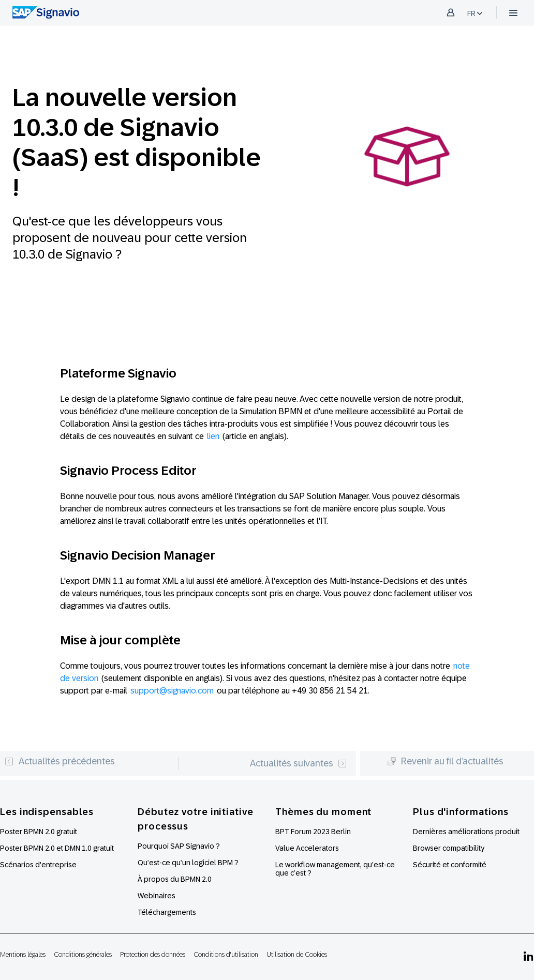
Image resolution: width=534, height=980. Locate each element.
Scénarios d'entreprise (38, 865)
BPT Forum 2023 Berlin (313, 832)
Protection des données (153, 954)
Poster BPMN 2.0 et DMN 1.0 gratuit (57, 848)
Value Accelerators (307, 848)
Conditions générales (83, 954)
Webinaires (157, 896)
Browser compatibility (449, 848)
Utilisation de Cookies (297, 954)
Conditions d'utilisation (226, 954)
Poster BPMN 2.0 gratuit (39, 832)
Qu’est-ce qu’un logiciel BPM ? (188, 863)
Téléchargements (167, 912)
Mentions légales (23, 954)
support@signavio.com (172, 691)
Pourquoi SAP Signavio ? (179, 846)
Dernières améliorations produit (466, 832)
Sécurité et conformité (450, 865)
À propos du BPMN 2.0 (175, 879)
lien (213, 436)
